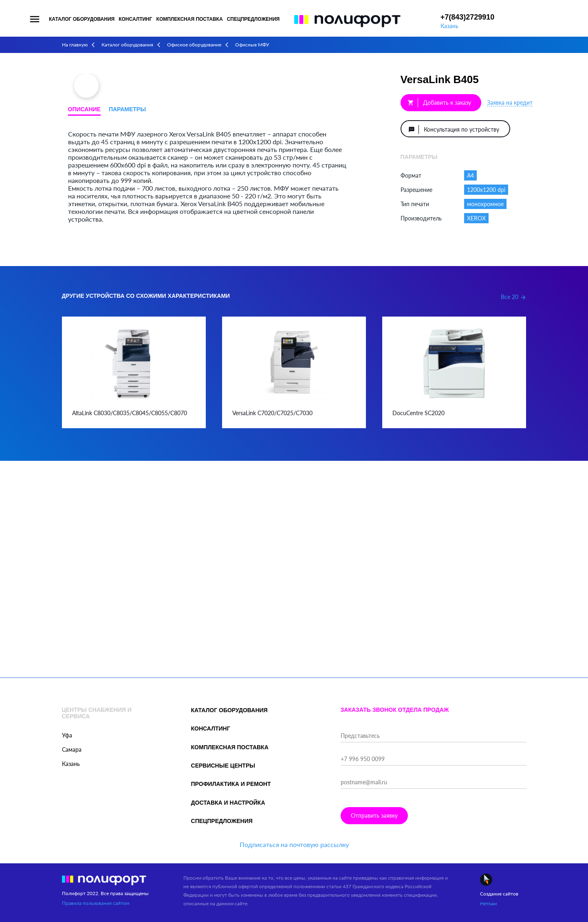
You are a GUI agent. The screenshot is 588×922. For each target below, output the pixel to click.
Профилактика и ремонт (231, 784)
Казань (449, 26)
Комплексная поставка (190, 19)
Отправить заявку (374, 815)
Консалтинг (135, 19)
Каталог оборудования (82, 19)
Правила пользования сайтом (96, 903)
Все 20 (514, 297)
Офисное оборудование (194, 45)
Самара (72, 749)
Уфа (67, 735)
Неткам (488, 903)
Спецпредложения (253, 19)
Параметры (127, 109)
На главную (75, 45)
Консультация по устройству (454, 130)
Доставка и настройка (228, 803)
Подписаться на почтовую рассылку (294, 844)
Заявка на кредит (510, 102)
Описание (84, 109)
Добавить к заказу (439, 103)
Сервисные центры (223, 766)
